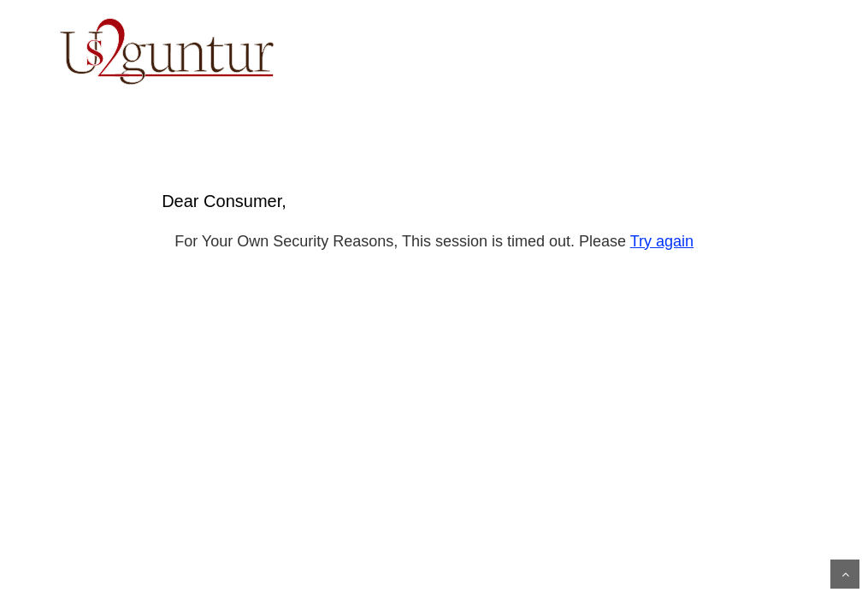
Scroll (845, 574)
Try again (662, 241)
